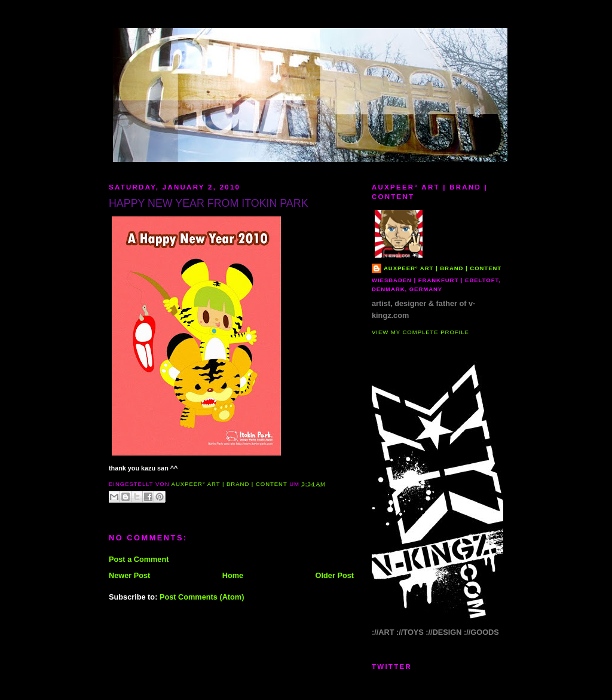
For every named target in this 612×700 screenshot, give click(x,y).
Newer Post (129, 575)
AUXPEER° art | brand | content (443, 268)
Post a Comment (139, 559)
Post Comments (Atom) (202, 597)
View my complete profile (420, 332)
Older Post (335, 575)
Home (233, 575)
